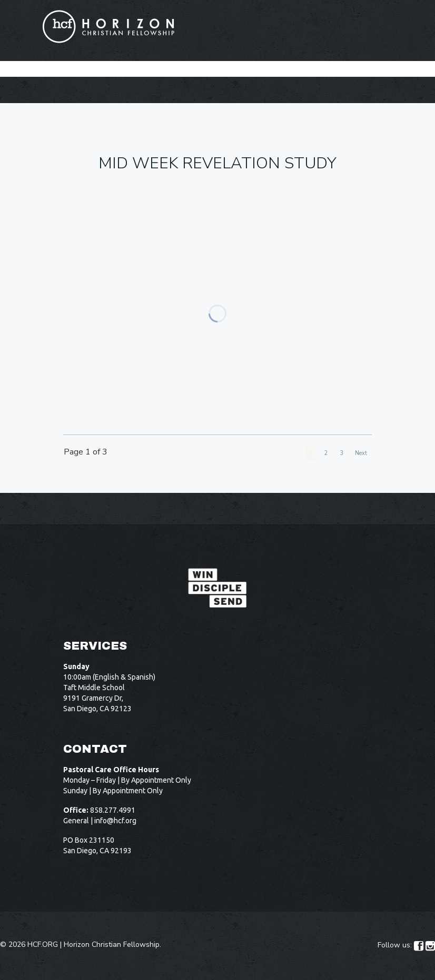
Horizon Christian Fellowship (112, 944)
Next (361, 453)
